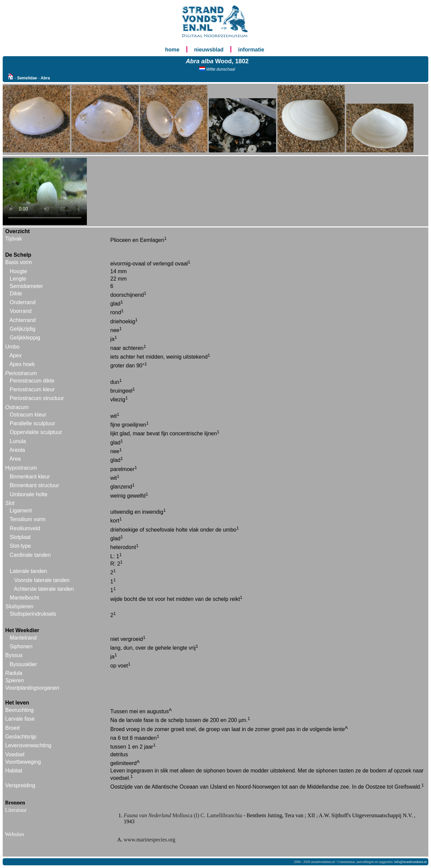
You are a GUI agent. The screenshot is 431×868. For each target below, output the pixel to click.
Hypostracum (21, 468)
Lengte (18, 279)
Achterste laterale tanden (44, 589)
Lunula (18, 441)
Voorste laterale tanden (42, 580)
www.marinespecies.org (150, 840)
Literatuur (16, 810)
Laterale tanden (28, 571)
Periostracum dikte (32, 381)
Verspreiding (20, 785)
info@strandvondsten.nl (410, 862)
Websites (15, 834)
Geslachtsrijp (21, 737)
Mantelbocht (24, 598)
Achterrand (23, 320)
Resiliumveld (25, 528)
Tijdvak (13, 239)
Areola (17, 450)
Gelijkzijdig (23, 329)
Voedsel (15, 754)
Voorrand (21, 311)
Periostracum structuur (37, 398)
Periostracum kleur (32, 389)
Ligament (21, 511)
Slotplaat (20, 537)
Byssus (14, 655)
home (172, 50)
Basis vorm (18, 262)
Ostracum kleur (28, 415)
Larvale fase (20, 719)
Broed (12, 728)
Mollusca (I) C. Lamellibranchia (184, 815)
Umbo (12, 347)
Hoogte (19, 271)
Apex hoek (22, 364)
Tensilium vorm (28, 519)
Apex (15, 355)
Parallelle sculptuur (32, 423)
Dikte (16, 294)
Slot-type (20, 546)
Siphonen (21, 646)
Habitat (14, 771)
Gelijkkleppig (25, 338)
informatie (251, 50)
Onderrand (23, 302)
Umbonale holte (29, 494)
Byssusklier (23, 664)
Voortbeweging (23, 762)
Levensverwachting (28, 745)
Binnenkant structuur (35, 485)
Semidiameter (26, 286)
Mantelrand (23, 638)
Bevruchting (19, 710)
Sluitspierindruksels (33, 614)
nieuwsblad (209, 50)
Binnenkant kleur (30, 477)
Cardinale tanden (30, 555)
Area (15, 459)
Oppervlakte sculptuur (36, 432)
